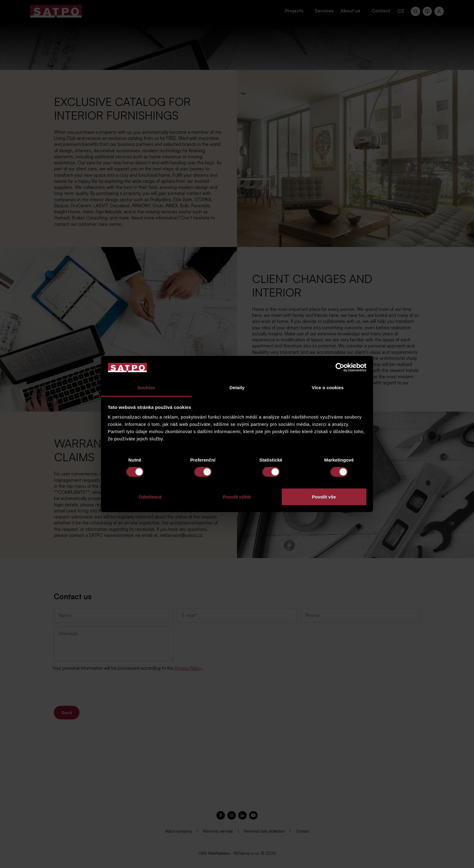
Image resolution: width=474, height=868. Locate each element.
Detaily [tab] (237, 388)
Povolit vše (324, 497)
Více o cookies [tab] (328, 388)
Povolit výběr (237, 497)
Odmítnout (150, 497)
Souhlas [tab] (146, 388)
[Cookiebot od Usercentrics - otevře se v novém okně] (340, 367)
